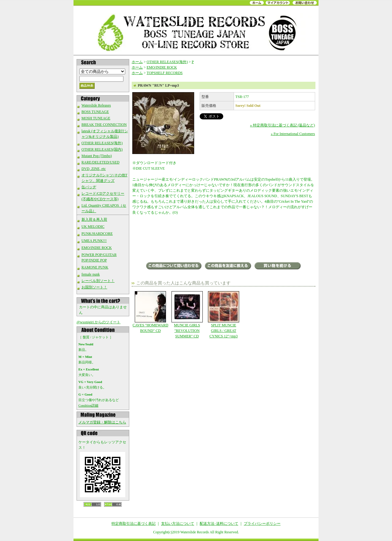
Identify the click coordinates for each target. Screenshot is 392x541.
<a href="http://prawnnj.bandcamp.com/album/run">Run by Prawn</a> (224, 239)
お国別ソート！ (94, 287)
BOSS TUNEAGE (95, 112)
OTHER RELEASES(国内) (102, 149)
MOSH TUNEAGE (96, 118)
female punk (91, 274)
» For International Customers (293, 134)
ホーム (137, 62)
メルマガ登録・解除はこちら (102, 422)
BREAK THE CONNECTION (104, 125)
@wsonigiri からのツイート (98, 322)
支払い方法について (178, 524)
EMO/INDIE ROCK (97, 248)
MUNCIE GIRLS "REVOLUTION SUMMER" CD (187, 315)
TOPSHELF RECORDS (165, 73)
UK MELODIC (93, 227)
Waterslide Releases (96, 105)
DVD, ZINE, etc (94, 169)
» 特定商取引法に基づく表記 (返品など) (283, 125)
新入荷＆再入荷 (94, 220)
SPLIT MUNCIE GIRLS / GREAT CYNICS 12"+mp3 (223, 315)
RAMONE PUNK (95, 267)
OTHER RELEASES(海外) (102, 143)
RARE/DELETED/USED (100, 162)
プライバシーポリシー (262, 524)
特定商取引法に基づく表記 (134, 524)
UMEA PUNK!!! (94, 241)
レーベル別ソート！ (98, 281)
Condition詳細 (88, 405)
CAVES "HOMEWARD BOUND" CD (151, 312)
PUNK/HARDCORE (97, 234)
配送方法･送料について (219, 524)
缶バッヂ (89, 187)
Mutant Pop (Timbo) (97, 156)
